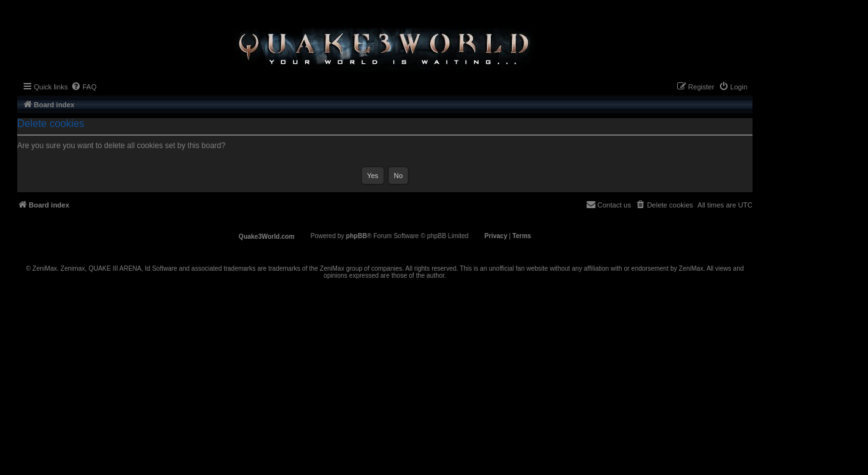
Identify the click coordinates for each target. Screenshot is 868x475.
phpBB (356, 236)
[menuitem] (84, 87)
